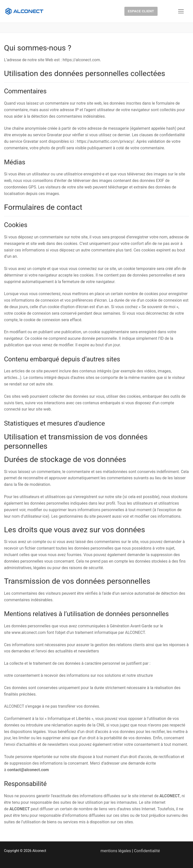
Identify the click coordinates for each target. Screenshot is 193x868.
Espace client (141, 11)
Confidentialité (147, 851)
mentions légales (116, 851)
